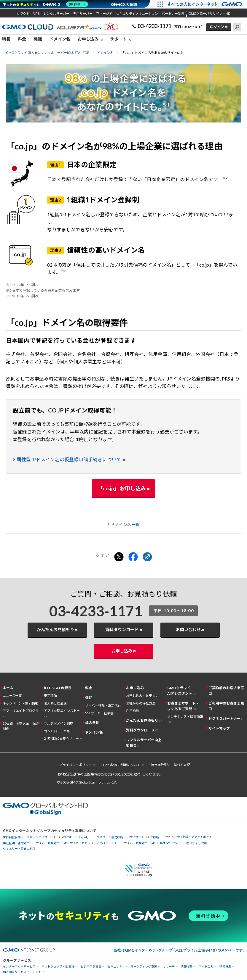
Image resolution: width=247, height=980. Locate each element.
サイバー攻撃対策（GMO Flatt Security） (152, 843)
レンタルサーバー (56, 14)
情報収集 (187, 967)
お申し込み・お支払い (142, 695)
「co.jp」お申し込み (122, 488)
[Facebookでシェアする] (133, 557)
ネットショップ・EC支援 (58, 967)
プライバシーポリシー (76, 765)
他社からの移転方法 (141, 703)
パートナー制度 (173, 14)
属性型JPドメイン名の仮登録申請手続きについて (69, 459)
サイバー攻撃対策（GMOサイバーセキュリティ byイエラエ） (77, 843)
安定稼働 (50, 695)
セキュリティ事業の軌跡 (19, 848)
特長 (6, 39)
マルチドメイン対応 (59, 723)
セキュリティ (116, 967)
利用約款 (133, 711)
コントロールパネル (59, 731)
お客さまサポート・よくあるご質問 (183, 706)
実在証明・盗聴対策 (16, 843)
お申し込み (88, 39)
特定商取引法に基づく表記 (170, 765)
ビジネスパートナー (224, 719)
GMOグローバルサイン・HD (209, 14)
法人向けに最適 (55, 703)
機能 (38, 39)
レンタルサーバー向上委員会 (144, 743)
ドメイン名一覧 (125, 524)
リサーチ (169, 967)
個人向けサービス (15, 972)
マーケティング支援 (144, 967)
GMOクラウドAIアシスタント (180, 691)
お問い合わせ (188, 630)
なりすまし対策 (197, 843)
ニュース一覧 (12, 695)
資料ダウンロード (122, 630)
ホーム (8, 688)
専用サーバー (83, 14)
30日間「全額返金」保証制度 (21, 726)
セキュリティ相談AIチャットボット (189, 837)
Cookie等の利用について (122, 765)
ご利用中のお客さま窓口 (226, 706)
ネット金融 (206, 967)
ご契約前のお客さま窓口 (226, 691)
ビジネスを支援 (91, 967)
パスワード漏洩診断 (110, 837)
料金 (22, 39)
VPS (36, 14)
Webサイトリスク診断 (144, 837)
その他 (37, 972)
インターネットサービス (19, 967)
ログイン (217, 27)
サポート (118, 39)
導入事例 (92, 722)
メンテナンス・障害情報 (185, 717)
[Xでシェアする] (119, 557)
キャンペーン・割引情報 (20, 703)
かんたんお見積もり (55, 630)
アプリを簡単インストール (62, 713)
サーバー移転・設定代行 (103, 705)
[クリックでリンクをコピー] (147, 557)
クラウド (23, 14)
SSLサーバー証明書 (99, 713)
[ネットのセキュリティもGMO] (46, 4)
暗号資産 (225, 967)
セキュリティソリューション (137, 14)
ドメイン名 (60, 39)
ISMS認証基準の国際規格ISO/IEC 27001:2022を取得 (99, 774)
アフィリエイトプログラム (21, 713)
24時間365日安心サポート (63, 738)
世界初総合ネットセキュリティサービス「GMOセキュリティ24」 (47, 837)
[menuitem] (8, 39)
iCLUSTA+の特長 (58, 688)
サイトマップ (219, 728)
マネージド (104, 14)
